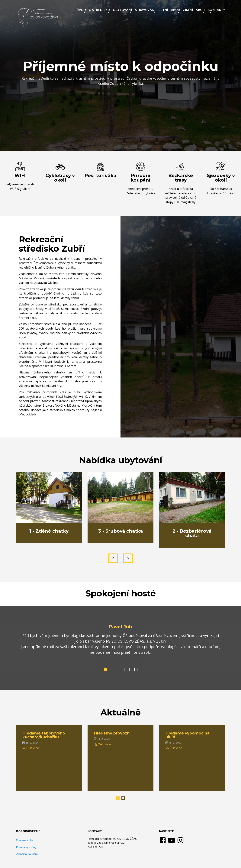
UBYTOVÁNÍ (122, 10)
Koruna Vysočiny (26, 847)
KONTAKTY (216, 10)
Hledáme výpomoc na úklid (188, 735)
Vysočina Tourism (27, 854)
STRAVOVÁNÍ (145, 10)
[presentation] (113, 558)
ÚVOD (81, 10)
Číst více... (32, 748)
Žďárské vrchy (24, 840)
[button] (105, 669)
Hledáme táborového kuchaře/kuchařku (44, 735)
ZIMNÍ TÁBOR (194, 10)
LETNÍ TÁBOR (169, 10)
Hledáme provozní (112, 733)
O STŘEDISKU (99, 10)
